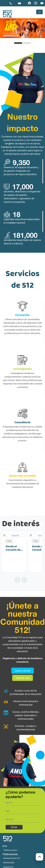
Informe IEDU (9, 863)
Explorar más (23, 686)
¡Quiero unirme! (23, 679)
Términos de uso (10, 850)
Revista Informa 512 (12, 858)
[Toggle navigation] (39, 12)
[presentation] (17, 588)
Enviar (14, 827)
